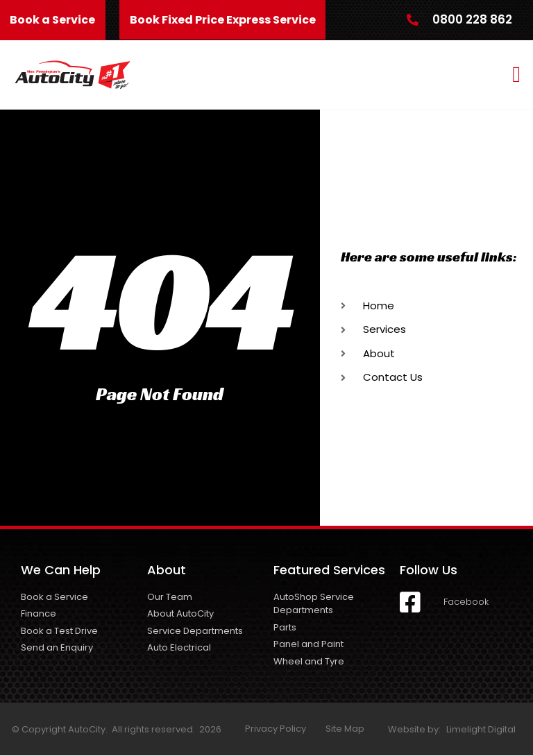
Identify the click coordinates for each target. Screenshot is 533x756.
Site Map (345, 729)
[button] (516, 75)
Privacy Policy (276, 729)
